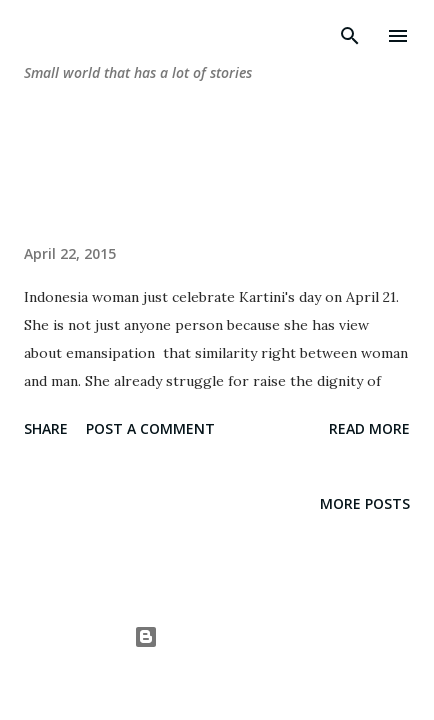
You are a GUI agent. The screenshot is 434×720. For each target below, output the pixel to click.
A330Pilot (262, 675)
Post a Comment (150, 428)
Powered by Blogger (217, 636)
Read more (369, 428)
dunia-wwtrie (117, 35)
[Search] (350, 36)
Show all (360, 175)
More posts (365, 503)
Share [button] (46, 428)
